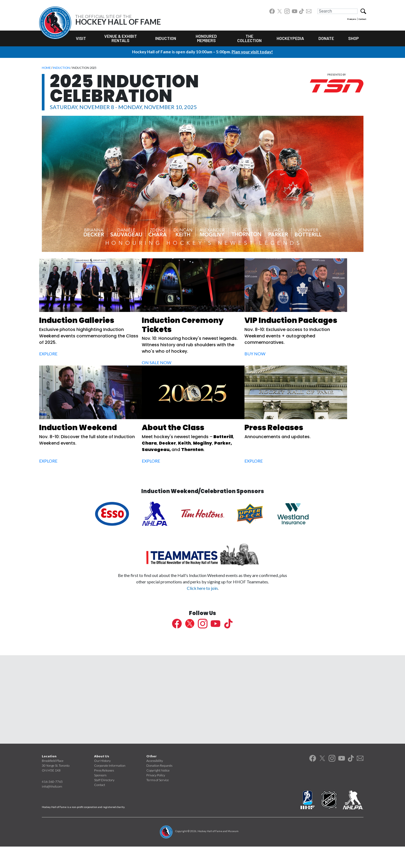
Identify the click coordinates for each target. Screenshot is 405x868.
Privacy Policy (156, 797)
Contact (362, 19)
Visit (81, 38)
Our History (102, 782)
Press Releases (104, 792)
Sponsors (100, 797)
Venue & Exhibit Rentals (121, 38)
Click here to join (202, 610)
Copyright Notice (158, 792)
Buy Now (274, 354)
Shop (354, 38)
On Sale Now (169, 363)
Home (46, 68)
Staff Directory (104, 801)
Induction (166, 38)
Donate (326, 38)
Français (352, 19)
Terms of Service (158, 801)
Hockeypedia (290, 38)
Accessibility (155, 782)
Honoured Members (206, 38)
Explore (55, 354)
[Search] (337, 11)
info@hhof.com (52, 808)
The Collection (249, 38)
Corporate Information (110, 787)
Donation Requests (159, 787)
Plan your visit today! (252, 51)
